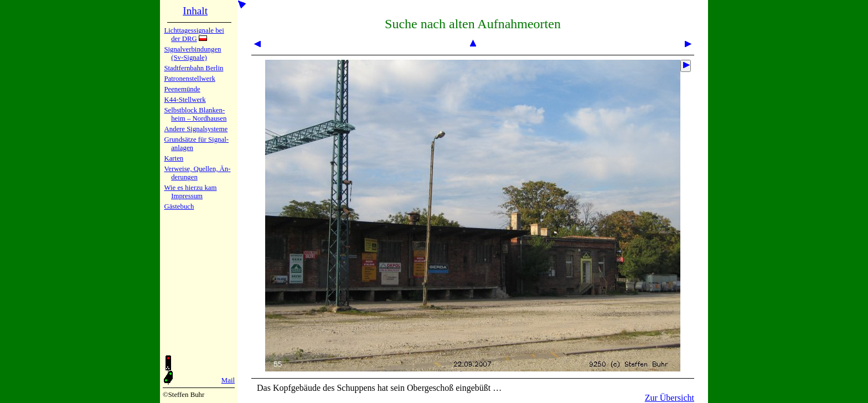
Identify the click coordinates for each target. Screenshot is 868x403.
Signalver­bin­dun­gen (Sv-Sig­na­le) (192, 53)
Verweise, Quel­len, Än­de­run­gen (197, 173)
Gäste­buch (179, 206)
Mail (228, 380)
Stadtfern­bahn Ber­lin (193, 68)
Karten (174, 158)
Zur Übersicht (670, 398)
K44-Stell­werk (185, 100)
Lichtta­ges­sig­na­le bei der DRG (194, 35)
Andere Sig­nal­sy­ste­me (196, 129)
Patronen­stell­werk (189, 79)
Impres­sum (187, 196)
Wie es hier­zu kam (190, 188)
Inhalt (195, 11)
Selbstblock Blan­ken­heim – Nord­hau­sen (195, 114)
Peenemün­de (182, 89)
